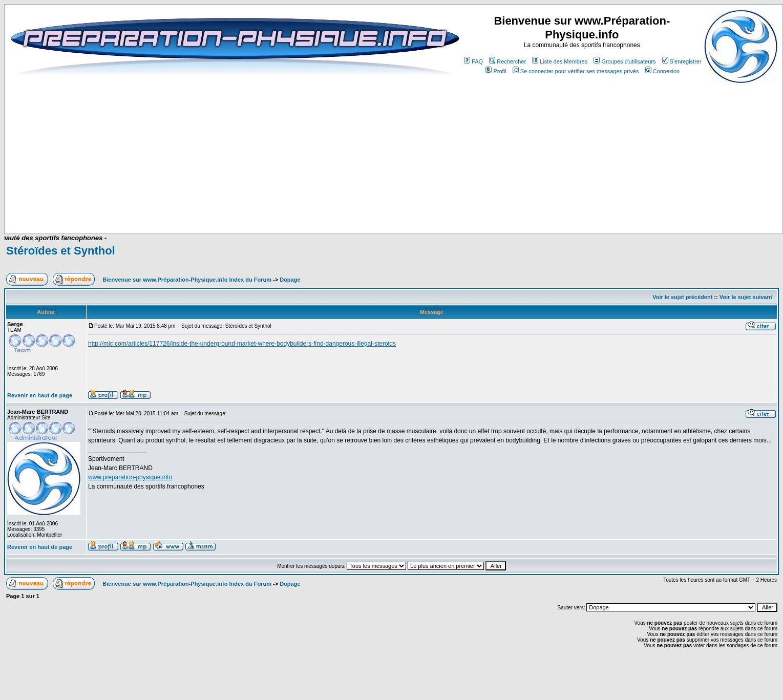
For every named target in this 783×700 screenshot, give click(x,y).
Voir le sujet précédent (682, 297)
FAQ (473, 61)
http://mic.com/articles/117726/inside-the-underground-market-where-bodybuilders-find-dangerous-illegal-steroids (242, 344)
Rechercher (507, 61)
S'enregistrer (682, 61)
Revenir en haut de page (40, 395)
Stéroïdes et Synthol (61, 251)
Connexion (663, 71)
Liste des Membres (560, 61)
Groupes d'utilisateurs (625, 61)
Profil (496, 71)
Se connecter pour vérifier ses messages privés (576, 71)
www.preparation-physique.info (130, 477)
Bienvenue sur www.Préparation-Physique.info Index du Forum (187, 280)
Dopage (290, 280)
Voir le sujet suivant (746, 297)
